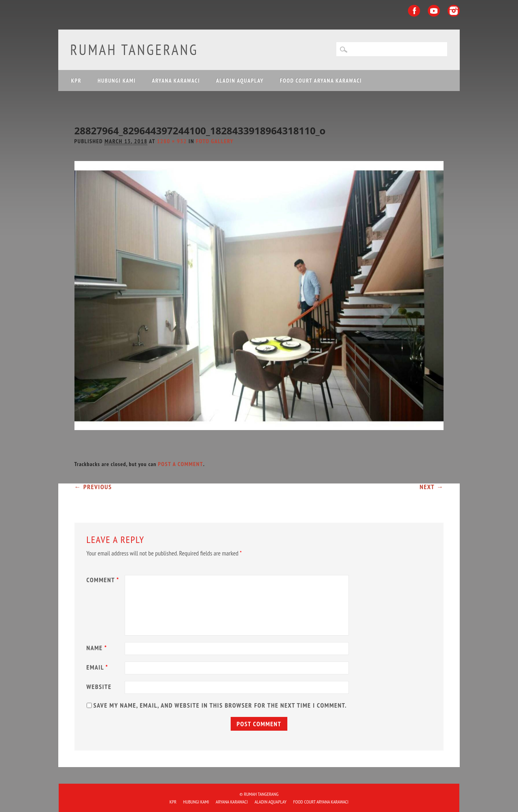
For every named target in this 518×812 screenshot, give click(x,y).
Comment (104, 580)
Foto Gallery (215, 141)
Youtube (434, 11)
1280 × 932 (172, 141)
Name (98, 648)
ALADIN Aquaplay (240, 81)
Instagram (454, 11)
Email (99, 667)
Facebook (414, 11)
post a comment (180, 464)
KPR (76, 81)
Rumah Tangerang (134, 50)
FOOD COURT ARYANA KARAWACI (321, 81)
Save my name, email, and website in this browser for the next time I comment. (220, 705)
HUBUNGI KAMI (117, 81)
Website (99, 687)
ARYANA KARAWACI (176, 81)
